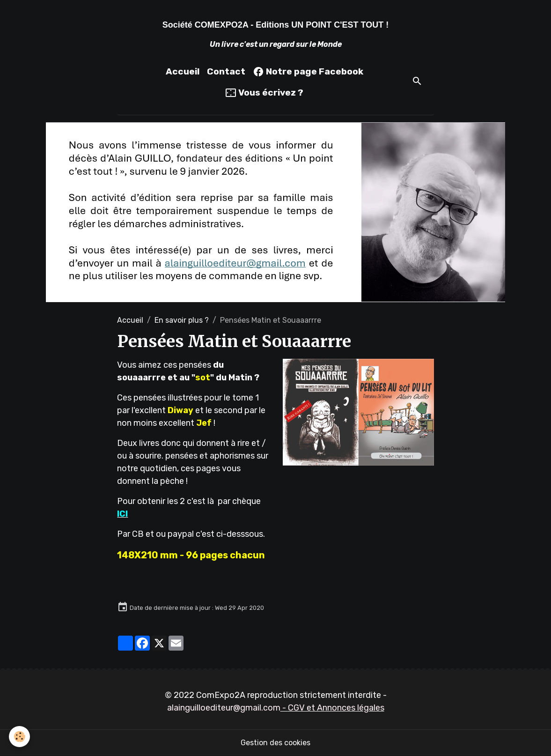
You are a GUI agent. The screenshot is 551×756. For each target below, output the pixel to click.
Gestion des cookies (275, 743)
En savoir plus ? (182, 320)
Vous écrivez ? (264, 93)
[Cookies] (20, 737)
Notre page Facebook (308, 72)
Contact (226, 71)
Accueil (183, 71)
